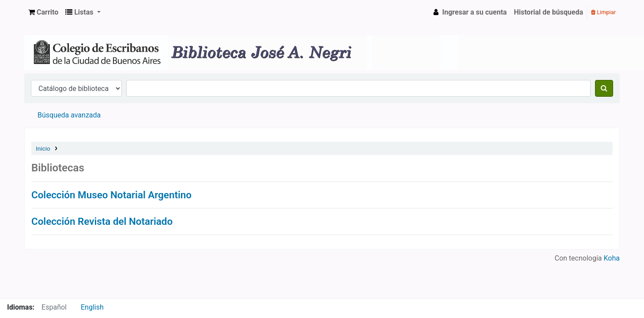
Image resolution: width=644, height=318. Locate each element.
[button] (43, 12)
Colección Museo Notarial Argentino (111, 195)
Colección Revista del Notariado (102, 221)
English (92, 307)
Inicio (43, 148)
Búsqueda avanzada (69, 115)
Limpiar (603, 12)
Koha (612, 258)
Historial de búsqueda (548, 12)
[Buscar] (604, 88)
